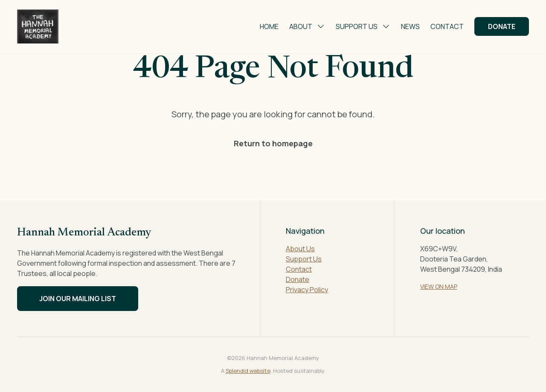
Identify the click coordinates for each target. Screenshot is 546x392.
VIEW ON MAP (439, 286)
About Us (300, 249)
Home (269, 26)
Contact (447, 26)
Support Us (363, 26)
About (307, 26)
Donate (502, 26)
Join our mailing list (78, 299)
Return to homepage (273, 143)
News (410, 26)
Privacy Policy (307, 290)
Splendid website (248, 371)
